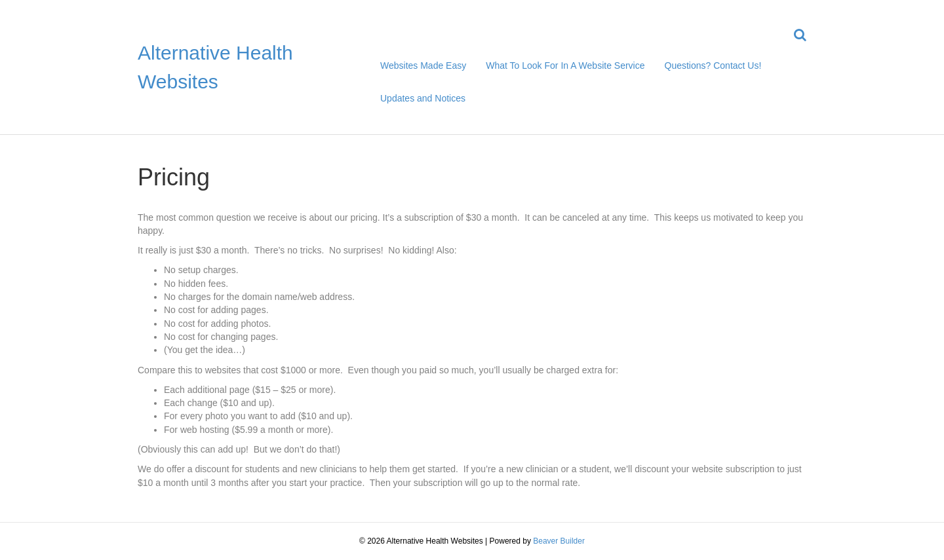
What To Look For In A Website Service (565, 65)
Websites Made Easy (423, 65)
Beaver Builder (559, 541)
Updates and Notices (423, 98)
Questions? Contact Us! (713, 65)
